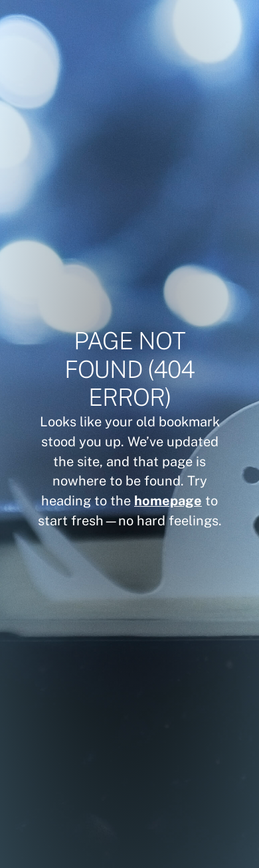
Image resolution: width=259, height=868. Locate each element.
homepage (168, 500)
